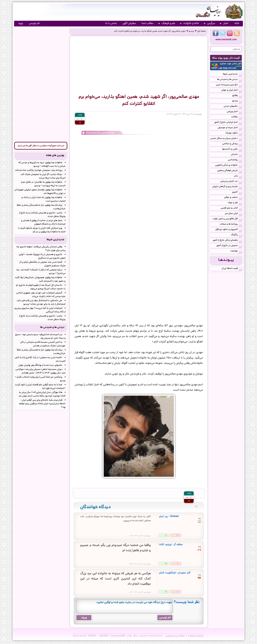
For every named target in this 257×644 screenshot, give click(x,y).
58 (166, 592)
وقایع (237, 96)
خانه (237, 23)
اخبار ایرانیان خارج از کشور (228, 123)
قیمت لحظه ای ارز (232, 269)
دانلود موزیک (234, 133)
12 (166, 535)
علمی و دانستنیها (232, 149)
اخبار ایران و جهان (232, 90)
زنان (238, 176)
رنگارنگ (236, 235)
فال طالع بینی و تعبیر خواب (227, 219)
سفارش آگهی (129, 23)
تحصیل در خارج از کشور (229, 246)
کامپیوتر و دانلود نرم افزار (229, 230)
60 (166, 563)
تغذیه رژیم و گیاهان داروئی (227, 187)
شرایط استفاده (196, 636)
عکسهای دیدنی (233, 106)
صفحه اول (201, 31)
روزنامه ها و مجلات (231, 224)
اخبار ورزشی (234, 112)
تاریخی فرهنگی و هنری (230, 171)
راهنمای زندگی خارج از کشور (227, 241)
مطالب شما (148, 23)
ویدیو (191, 31)
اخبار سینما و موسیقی (230, 128)
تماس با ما (111, 23)
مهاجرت (236, 251)
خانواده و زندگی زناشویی (229, 165)
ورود (20, 23)
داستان (236, 155)
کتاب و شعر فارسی (231, 208)
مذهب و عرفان (233, 198)
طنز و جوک (235, 203)
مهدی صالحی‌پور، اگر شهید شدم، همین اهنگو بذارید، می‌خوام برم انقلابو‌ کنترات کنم (150, 31)
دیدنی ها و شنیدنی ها (230, 80)
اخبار (224, 23)
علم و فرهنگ (167, 23)
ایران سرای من (233, 214)
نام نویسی (34, 23)
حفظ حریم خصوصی (175, 636)
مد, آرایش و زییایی (231, 182)
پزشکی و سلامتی (232, 144)
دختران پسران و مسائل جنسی (226, 139)
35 (178, 535)
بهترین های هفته (55, 155)
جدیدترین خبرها (232, 74)
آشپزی (237, 192)
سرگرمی (209, 23)
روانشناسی (235, 160)
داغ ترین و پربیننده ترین (229, 85)
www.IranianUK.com (226, 40)
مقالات (237, 117)
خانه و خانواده (189, 23)
